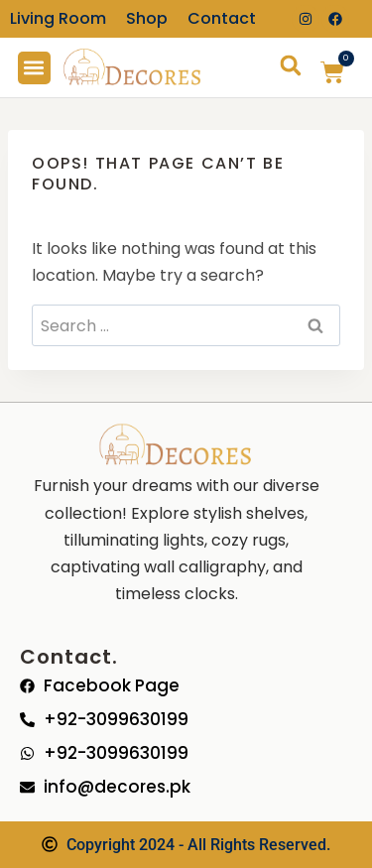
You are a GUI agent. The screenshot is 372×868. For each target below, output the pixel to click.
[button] (34, 68)
